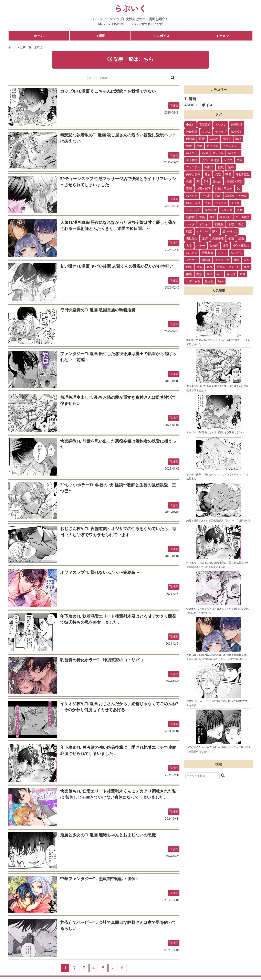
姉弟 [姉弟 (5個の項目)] (225, 246)
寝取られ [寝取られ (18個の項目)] (211, 210)
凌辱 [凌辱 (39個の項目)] (231, 167)
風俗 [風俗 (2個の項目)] (199, 267)
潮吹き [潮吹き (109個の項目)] (227, 139)
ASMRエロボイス (199, 105)
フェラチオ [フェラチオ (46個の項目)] (193, 167)
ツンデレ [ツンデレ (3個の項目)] (237, 253)
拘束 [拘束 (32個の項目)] (189, 182)
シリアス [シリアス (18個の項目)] (227, 210)
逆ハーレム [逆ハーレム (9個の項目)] (230, 232)
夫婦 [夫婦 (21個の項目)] (208, 203)
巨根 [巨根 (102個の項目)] (199, 146)
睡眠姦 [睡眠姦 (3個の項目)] (206, 260)
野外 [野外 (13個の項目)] (212, 217)
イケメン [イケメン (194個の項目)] (221, 125)
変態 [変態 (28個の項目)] (189, 189)
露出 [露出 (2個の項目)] (209, 274)
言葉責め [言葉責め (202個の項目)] (205, 125)
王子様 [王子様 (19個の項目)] (235, 203)
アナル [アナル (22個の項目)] (242, 196)
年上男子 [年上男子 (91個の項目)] (192, 153)
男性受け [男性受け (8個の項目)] (192, 239)
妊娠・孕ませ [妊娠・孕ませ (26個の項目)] (224, 189)
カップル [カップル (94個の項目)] (212, 146)
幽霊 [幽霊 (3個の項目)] (237, 260)
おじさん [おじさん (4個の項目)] (192, 253)
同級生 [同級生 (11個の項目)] (219, 224)
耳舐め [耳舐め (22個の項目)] (230, 196)
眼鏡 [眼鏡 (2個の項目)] (189, 274)
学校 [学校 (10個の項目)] (231, 224)
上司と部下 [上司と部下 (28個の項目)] (203, 189)
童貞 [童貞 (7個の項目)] (205, 239)
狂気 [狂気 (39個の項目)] (221, 167)
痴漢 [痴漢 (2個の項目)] (199, 274)
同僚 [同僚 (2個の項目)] (209, 267)
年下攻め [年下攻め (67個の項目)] (192, 160)
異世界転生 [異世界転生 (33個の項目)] (242, 175)
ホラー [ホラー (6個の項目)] (201, 246)
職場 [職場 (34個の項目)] (228, 175)
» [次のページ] (113, 968)
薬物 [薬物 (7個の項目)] (241, 239)
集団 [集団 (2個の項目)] (247, 267)
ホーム (39, 36)
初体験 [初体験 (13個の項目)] (190, 217)
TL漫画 (100, 36)
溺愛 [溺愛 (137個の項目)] (202, 139)
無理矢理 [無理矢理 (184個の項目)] (237, 125)
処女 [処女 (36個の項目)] (208, 175)
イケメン (222, 36)
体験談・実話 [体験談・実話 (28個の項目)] (234, 182)
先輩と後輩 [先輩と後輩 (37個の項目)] (193, 175)
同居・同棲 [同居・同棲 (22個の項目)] (193, 203)
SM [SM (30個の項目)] (206, 182)
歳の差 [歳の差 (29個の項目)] (217, 182)
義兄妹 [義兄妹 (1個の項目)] (231, 274)
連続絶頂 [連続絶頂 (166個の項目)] (192, 132)
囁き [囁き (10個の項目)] (241, 224)
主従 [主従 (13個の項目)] (202, 217)
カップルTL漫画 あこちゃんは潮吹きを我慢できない (108, 91)
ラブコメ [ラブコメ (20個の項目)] (221, 203)
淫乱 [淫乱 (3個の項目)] (247, 260)
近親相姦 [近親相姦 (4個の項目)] (208, 253)
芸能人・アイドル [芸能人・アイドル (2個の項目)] (228, 267)
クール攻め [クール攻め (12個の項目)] (242, 217)
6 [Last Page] (122, 968)
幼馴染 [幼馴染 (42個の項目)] (209, 167)
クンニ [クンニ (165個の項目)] (206, 132)
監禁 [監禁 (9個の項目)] (189, 232)
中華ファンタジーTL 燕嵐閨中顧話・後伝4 (99, 879)
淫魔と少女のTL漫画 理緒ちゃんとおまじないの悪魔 (108, 835)
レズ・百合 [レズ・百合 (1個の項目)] (193, 281)
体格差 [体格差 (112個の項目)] (214, 139)
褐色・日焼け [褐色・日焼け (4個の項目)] (241, 246)
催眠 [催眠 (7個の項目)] (231, 239)
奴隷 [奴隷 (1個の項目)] (243, 274)
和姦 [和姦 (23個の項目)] (218, 196)
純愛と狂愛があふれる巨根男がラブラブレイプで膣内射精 (218, 521)
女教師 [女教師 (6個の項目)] (214, 246)
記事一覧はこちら (131, 59)
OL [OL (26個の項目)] (239, 189)
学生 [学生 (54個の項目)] (240, 160)
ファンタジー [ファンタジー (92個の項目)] (231, 146)
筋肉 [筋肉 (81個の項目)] (205, 153)
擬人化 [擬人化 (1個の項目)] (209, 281)
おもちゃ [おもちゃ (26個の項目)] (192, 196)
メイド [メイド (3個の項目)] (222, 253)
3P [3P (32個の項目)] (198, 182)
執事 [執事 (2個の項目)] (189, 267)
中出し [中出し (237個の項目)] (190, 125)
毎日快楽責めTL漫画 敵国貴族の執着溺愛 (98, 310)
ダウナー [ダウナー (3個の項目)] (192, 260)
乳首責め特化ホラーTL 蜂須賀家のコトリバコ (102, 660)
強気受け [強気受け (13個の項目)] (225, 217)
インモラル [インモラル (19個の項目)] (193, 210)
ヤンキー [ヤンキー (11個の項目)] (205, 224)
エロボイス (161, 36)
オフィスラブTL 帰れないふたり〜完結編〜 (100, 572)
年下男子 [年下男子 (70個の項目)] (234, 153)
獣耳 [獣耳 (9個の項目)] (215, 232)
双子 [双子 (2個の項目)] (220, 274)
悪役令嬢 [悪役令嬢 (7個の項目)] (218, 239)
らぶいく (130, 8)
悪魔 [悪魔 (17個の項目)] (240, 210)
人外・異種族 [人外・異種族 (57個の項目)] (211, 160)
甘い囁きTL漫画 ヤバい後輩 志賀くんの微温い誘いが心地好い (117, 266)
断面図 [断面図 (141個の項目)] (190, 139)
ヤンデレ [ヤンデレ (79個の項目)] (218, 153)
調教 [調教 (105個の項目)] (238, 139)
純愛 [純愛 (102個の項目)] (189, 146)
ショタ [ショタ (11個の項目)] (190, 224)
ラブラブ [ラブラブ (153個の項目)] (221, 132)
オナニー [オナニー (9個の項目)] (202, 232)
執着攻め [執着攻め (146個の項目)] (237, 132)
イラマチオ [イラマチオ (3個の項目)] (222, 260)
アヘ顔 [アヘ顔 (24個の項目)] (206, 196)
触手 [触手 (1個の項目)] (221, 281)
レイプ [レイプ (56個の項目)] (228, 160)
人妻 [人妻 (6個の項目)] (189, 246)
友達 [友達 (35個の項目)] (218, 175)
